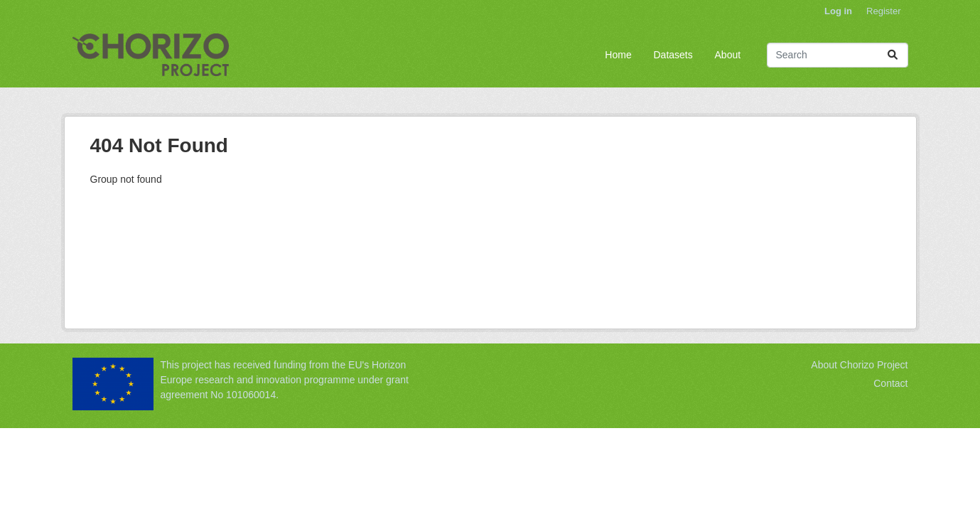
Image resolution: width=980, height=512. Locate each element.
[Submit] (893, 55)
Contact (890, 383)
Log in (838, 11)
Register (883, 11)
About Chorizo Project (859, 365)
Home (618, 55)
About (728, 55)
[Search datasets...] (838, 55)
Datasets (673, 55)
